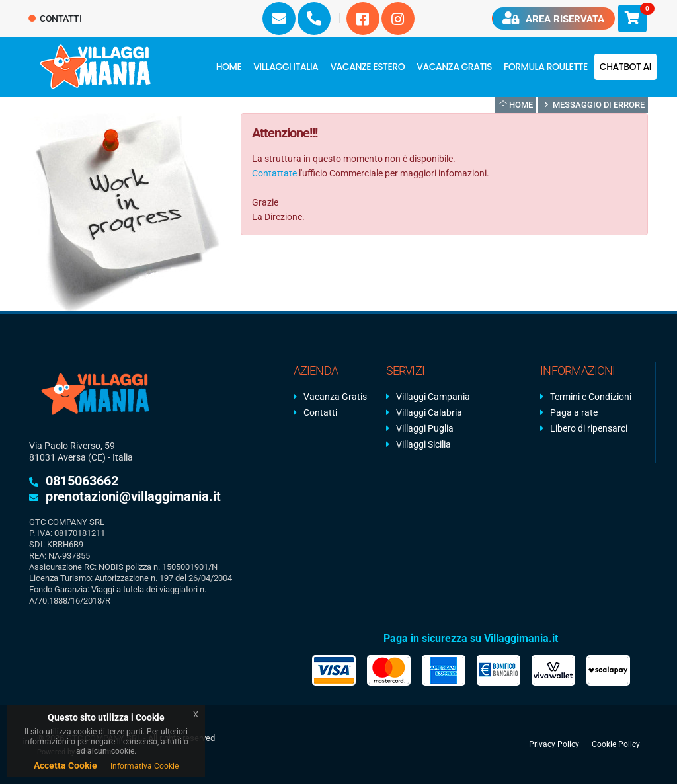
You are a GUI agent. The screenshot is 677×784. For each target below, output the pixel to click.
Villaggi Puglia (425, 428)
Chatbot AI (625, 67)
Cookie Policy (616, 744)
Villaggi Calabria (429, 412)
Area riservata (553, 18)
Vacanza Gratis (454, 67)
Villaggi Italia (286, 67)
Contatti (55, 19)
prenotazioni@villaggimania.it (133, 496)
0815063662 (82, 481)
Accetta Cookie (65, 765)
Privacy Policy (554, 744)
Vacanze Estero (367, 67)
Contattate (274, 173)
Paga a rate (574, 412)
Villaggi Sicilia (423, 444)
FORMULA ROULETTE (546, 67)
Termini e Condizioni (591, 397)
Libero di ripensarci (589, 428)
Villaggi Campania (433, 397)
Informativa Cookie (144, 766)
